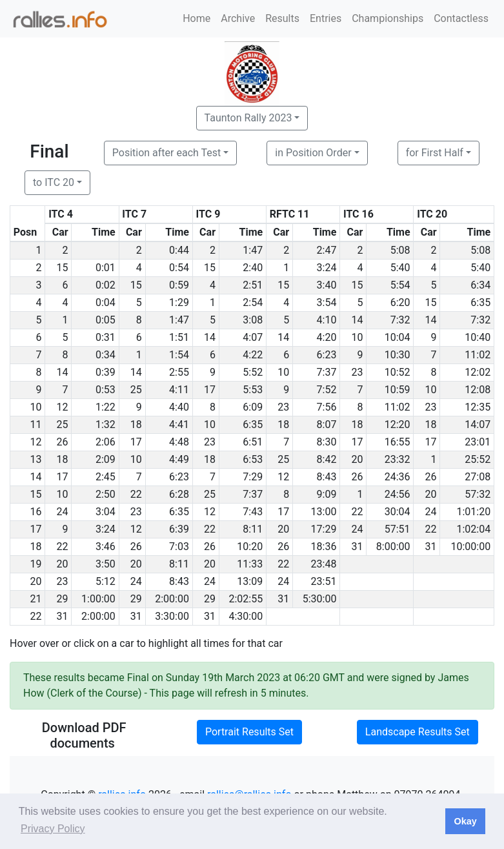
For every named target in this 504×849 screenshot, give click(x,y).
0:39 (106, 372)
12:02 (478, 372)
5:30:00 (320, 599)
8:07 (327, 424)
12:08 (478, 390)
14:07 (478, 424)
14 (357, 320)
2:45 (106, 477)
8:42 (327, 459)
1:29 (179, 302)
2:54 (253, 302)
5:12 (106, 581)
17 (210, 390)
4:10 (327, 320)
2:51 (253, 285)
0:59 (179, 285)
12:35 (478, 407)
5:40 (400, 268)
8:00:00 (393, 547)
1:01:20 (473, 512)
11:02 (478, 355)
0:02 (106, 285)
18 (136, 424)
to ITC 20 (54, 182)
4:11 (179, 390)
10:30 (398, 355)
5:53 (253, 390)
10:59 (398, 390)
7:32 (400, 320)
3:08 (253, 320)
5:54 (400, 285)
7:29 (253, 477)
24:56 (398, 494)
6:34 (480, 285)
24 (63, 512)
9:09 (327, 494)
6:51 (253, 442)
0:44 (179, 250)
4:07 (253, 337)
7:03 (179, 547)
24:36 (398, 477)
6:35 (480, 302)
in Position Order (313, 153)
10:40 (478, 337)
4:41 (179, 424)
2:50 (106, 494)
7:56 (327, 407)
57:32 (478, 494)
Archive (238, 18)
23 (357, 372)
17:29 (324, 529)
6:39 (179, 529)
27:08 (478, 477)
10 (357, 337)
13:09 (250, 581)
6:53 (253, 459)
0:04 (106, 302)
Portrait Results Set (249, 732)
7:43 (253, 512)
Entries (326, 18)
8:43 (327, 477)
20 (357, 459)
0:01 (106, 268)
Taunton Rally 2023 (248, 118)
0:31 (106, 337)
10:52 (398, 372)
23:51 (324, 581)
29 (63, 599)
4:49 (179, 459)
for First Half (435, 153)
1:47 (253, 250)
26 (63, 442)
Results (282, 18)
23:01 (478, 442)
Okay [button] (465, 821)
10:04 (398, 337)
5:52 (253, 372)
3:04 (106, 512)
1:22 (106, 407)
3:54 (327, 302)
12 (63, 407)
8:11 (253, 529)
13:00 (324, 512)
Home (197, 18)
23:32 (398, 459)
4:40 (179, 407)
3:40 (327, 285)
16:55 (398, 442)
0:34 (106, 355)
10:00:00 (471, 547)
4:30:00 (246, 616)
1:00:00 (98, 599)
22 (136, 494)
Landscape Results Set (418, 732)
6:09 (253, 407)
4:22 (253, 355)
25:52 (478, 459)
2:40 (253, 268)
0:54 (179, 268)
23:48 (324, 564)
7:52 (327, 390)
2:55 (179, 372)
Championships (388, 18)
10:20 (250, 547)
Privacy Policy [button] (53, 829)
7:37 (327, 372)
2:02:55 (246, 599)
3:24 (327, 268)
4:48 (179, 442)
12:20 (398, 424)
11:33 (250, 564)
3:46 (106, 547)
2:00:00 (172, 599)
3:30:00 (172, 616)
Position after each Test (166, 153)
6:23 (327, 355)
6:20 (400, 302)
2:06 (106, 442)
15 (63, 268)
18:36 (324, 547)
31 (357, 547)
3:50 (106, 564)
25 (136, 390)
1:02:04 (473, 529)
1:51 (179, 337)
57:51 (398, 529)
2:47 (327, 250)
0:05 (106, 320)
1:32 (106, 424)
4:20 (327, 337)
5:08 (400, 250)
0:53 (106, 390)
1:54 (179, 355)
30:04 (398, 512)
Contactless (461, 18)
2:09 (106, 459)
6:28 (179, 494)
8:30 (327, 442)
